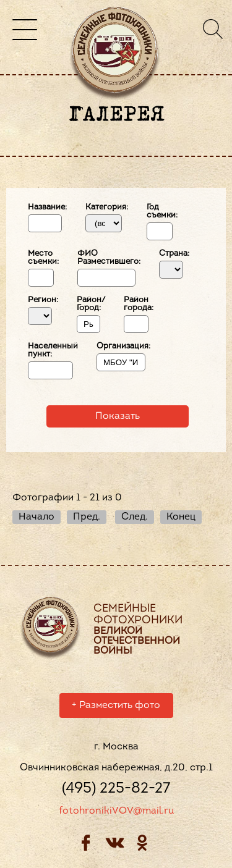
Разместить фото (116, 707)
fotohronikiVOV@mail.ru (116, 813)
